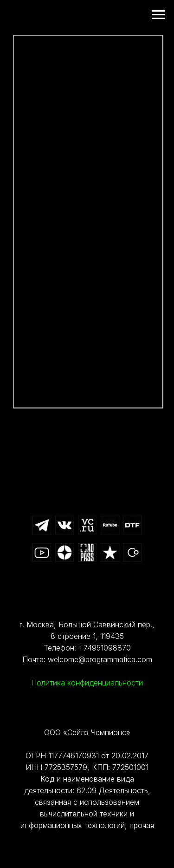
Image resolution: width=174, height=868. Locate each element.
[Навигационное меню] (158, 15)
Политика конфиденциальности (87, 683)
